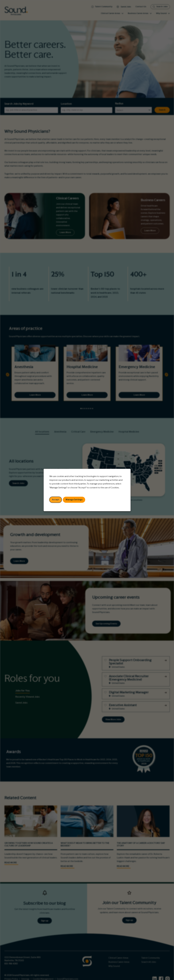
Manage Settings (74, 500)
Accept (56, 500)
